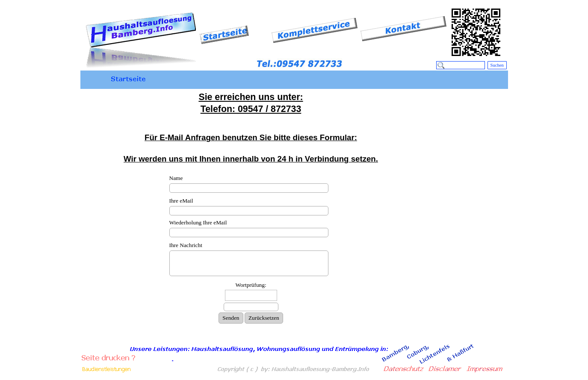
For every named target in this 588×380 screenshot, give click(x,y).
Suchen (497, 65)
